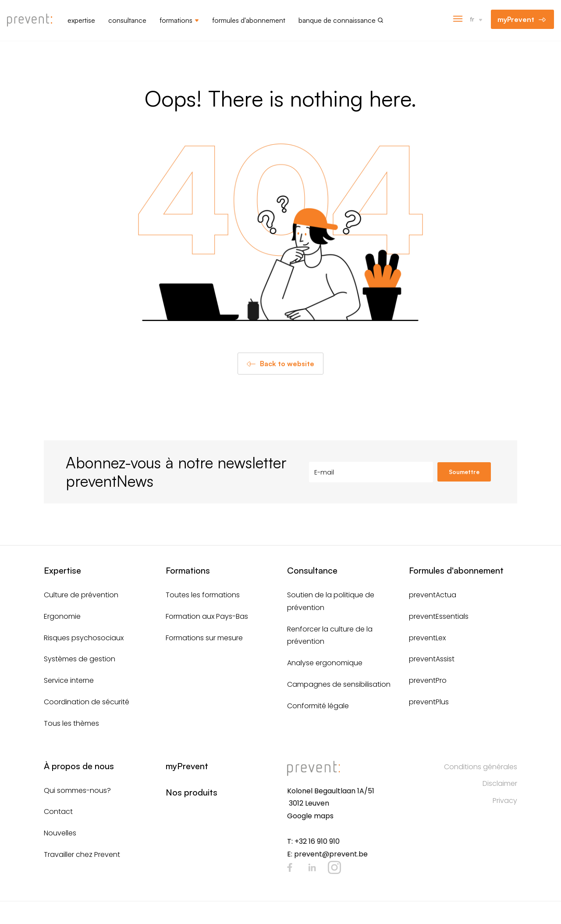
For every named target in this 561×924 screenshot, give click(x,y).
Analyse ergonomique (325, 663)
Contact (58, 812)
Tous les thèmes (71, 723)
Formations (176, 20)
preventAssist (432, 659)
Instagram (334, 867)
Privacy (505, 801)
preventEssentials (439, 616)
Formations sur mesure (204, 638)
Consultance (127, 20)
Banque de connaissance (337, 20)
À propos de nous (79, 766)
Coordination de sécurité (87, 702)
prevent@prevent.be (331, 854)
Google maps (310, 816)
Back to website (287, 364)
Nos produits (192, 792)
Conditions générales (481, 767)
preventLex (427, 638)
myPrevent (516, 19)
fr (472, 19)
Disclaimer (500, 783)
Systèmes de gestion (80, 659)
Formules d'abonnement (249, 20)
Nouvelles (60, 833)
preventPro (428, 680)
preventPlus (429, 702)
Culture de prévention (81, 595)
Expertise (81, 20)
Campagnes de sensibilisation (339, 684)
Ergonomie (62, 616)
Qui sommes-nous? (77, 790)
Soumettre (464, 472)
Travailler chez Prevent (82, 854)
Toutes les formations (203, 595)
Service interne (69, 680)
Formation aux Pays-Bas (207, 616)
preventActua (433, 595)
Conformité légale (318, 706)
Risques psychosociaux (84, 638)
